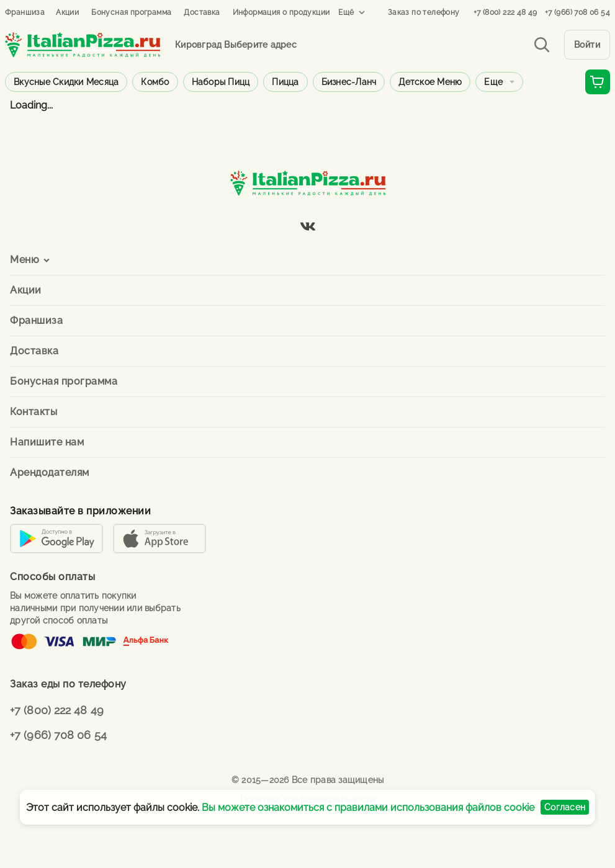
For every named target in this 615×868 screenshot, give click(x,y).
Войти (587, 45)
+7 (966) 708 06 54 (577, 12)
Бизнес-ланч (349, 82)
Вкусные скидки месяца (66, 82)
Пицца (285, 82)
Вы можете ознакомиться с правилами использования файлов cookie (368, 808)
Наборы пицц (221, 82)
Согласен (565, 807)
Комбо (155, 82)
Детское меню (430, 82)
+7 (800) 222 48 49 (505, 12)
